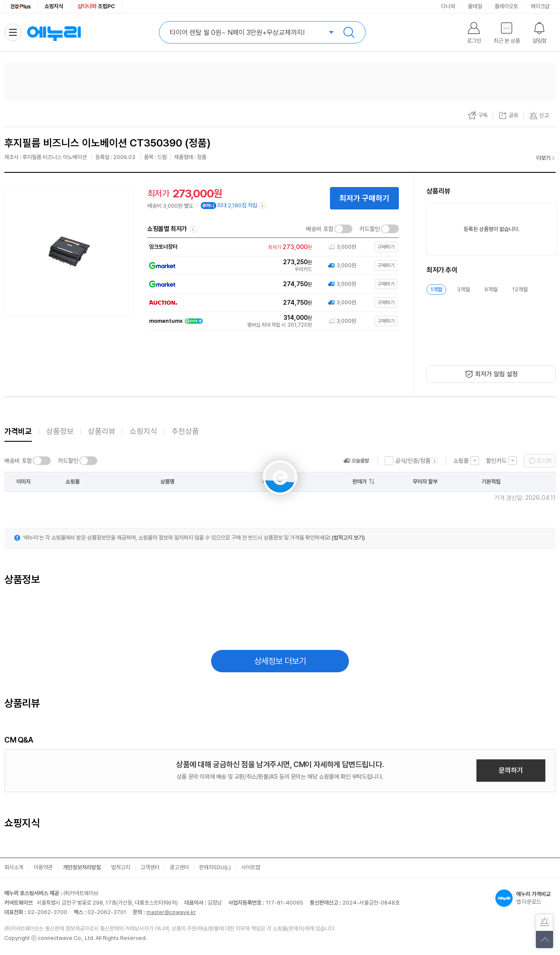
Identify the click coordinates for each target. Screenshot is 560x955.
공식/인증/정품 (413, 461)
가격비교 (18, 431)
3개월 (464, 289)
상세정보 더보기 (280, 661)
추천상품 (185, 431)
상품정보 (60, 431)
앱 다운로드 (526, 898)
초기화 (544, 461)
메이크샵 (540, 6)
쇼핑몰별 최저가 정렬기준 (193, 229)
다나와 (448, 6)
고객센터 (150, 867)
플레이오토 (506, 6)
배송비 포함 (320, 229)
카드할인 (370, 229)
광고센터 (179, 867)
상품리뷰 (102, 431)
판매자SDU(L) (215, 867)
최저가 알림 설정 (496, 374)
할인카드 (496, 461)
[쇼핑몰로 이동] (271, 247)
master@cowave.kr (171, 912)
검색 (349, 32)
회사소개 (14, 867)
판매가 (359, 482)
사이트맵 (251, 867)
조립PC (96, 6)
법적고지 (121, 867)
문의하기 (511, 770)
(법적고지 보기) (348, 538)
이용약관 (43, 867)
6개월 (491, 289)
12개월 (520, 289)
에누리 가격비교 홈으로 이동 (54, 32)
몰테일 (475, 6)
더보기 (543, 158)
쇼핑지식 (54, 6)
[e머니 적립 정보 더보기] (263, 206)
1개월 (436, 289)
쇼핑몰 (461, 461)
